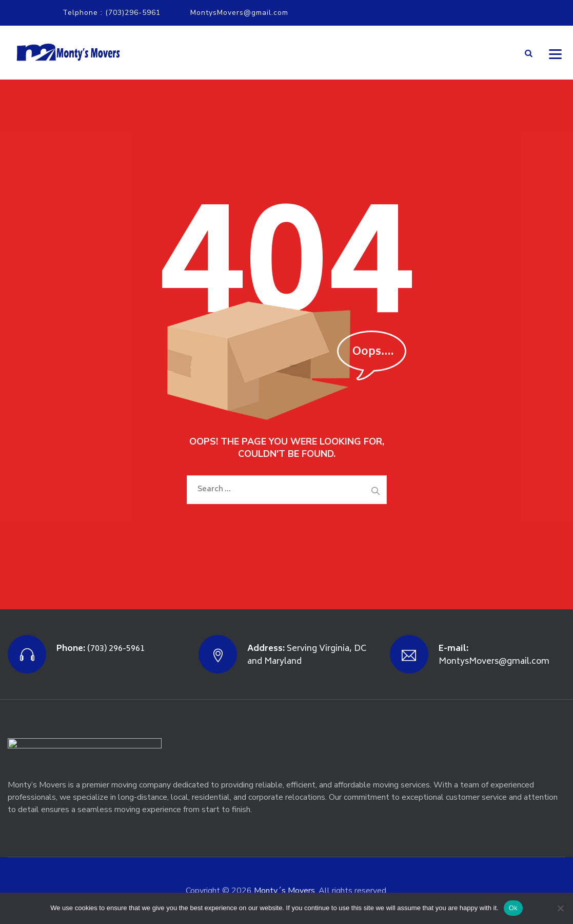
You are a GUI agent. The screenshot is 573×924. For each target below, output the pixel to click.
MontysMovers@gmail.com (239, 13)
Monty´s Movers (284, 891)
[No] (560, 908)
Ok (513, 908)
